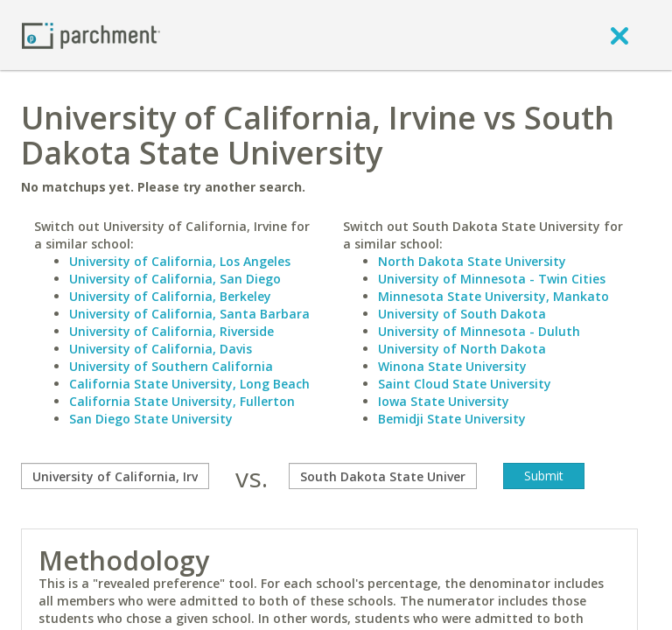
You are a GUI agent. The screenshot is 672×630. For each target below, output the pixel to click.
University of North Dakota (462, 349)
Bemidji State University (452, 419)
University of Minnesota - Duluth (479, 331)
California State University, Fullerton (182, 401)
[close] (619, 35)
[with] (383, 476)
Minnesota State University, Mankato (493, 296)
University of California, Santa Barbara (189, 314)
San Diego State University (151, 419)
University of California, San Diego (175, 279)
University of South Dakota (462, 314)
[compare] (115, 476)
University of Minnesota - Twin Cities (492, 279)
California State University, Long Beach (189, 384)
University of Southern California (171, 366)
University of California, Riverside (171, 331)
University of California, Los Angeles (180, 261)
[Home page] (91, 35)
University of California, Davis (161, 349)
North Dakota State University (472, 261)
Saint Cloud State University (465, 384)
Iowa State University (444, 401)
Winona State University (452, 366)
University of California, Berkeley (170, 296)
